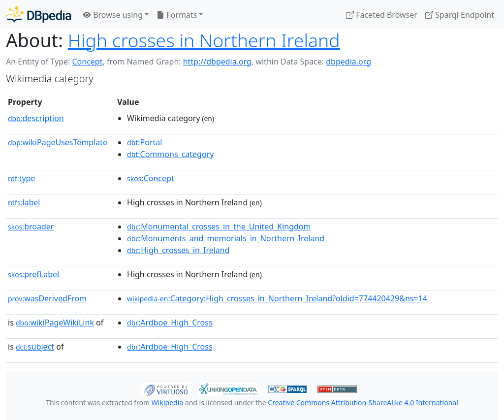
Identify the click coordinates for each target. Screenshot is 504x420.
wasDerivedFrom (47, 298)
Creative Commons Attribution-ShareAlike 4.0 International (363, 403)
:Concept (151, 178)
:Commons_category (170, 154)
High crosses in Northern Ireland (204, 40)
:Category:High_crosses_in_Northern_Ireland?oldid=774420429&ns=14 (277, 298)
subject (35, 347)
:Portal (144, 142)
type (22, 178)
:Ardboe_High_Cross (170, 323)
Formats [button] (177, 15)
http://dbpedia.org (217, 62)
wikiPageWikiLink (55, 323)
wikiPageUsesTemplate (58, 142)
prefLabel (33, 274)
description (36, 118)
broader (31, 226)
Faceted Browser (382, 15)
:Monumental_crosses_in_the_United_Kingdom (219, 226)
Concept (87, 62)
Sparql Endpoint (460, 15)
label (24, 202)
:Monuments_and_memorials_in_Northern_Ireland (226, 238)
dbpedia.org (348, 62)
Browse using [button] (113, 15)
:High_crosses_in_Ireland (178, 250)
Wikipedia (167, 403)
